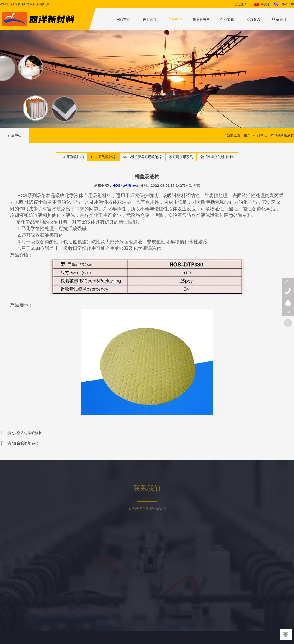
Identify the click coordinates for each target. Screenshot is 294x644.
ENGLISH (288, 4)
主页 (247, 135)
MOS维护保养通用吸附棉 (142, 157)
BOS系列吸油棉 (72, 157)
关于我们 (149, 19)
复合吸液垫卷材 (26, 443)
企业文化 (227, 19)
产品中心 (175, 19)
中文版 (265, 4)
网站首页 (123, 19)
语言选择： (242, 4)
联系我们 (279, 19)
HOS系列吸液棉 (282, 135)
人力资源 (253, 19)
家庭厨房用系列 (181, 157)
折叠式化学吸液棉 (28, 433)
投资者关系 (201, 19)
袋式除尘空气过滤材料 (218, 157)
